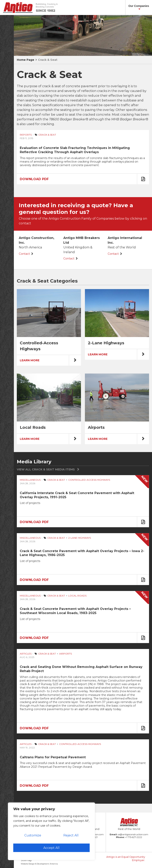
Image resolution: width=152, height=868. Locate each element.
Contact (24, 254)
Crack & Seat (48, 60)
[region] (51, 831)
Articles (26, 654)
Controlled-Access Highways (89, 480)
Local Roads (77, 596)
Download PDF (34, 179)
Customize (33, 835)
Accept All (51, 848)
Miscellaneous (30, 480)
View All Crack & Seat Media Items (46, 470)
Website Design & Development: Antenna (39, 864)
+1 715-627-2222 (134, 837)
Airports (66, 654)
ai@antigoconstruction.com (133, 834)
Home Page (26, 60)
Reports (26, 135)
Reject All (71, 835)
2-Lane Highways (80, 538)
